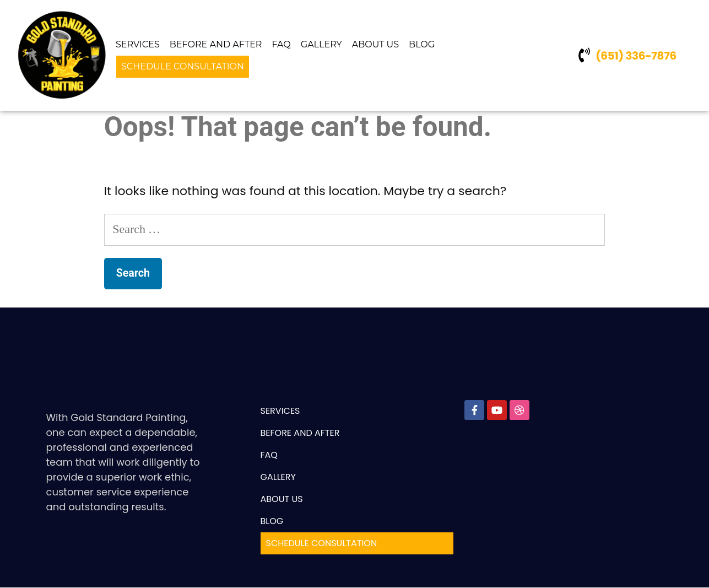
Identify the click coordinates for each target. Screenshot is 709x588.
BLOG (422, 44)
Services (138, 44)
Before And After (216, 44)
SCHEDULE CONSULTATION (183, 66)
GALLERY (321, 44)
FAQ (281, 44)
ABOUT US (375, 44)
